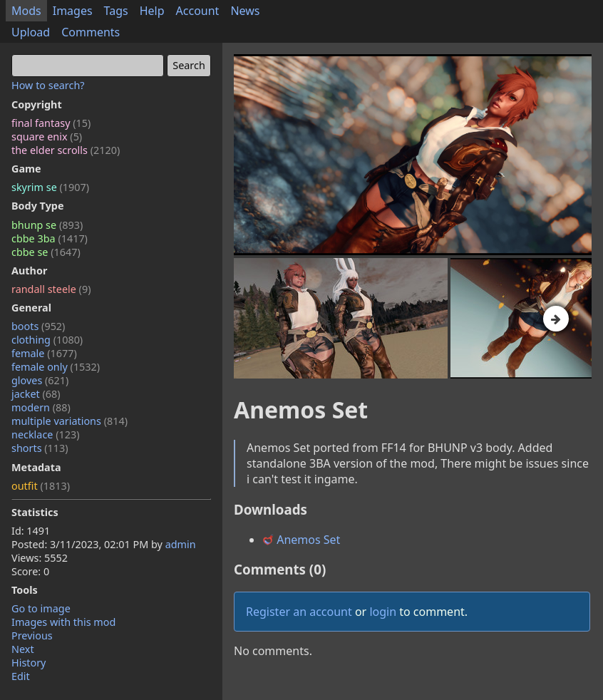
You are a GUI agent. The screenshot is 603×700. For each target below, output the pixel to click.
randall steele (51, 289)
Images (73, 11)
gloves (40, 380)
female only (56, 367)
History (29, 663)
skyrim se (50, 187)
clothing (47, 340)
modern (41, 407)
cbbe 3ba (50, 238)
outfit (41, 486)
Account (198, 11)
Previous (32, 635)
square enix (47, 137)
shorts (40, 448)
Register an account (299, 612)
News (245, 11)
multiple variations (69, 421)
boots (38, 326)
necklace (46, 434)
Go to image (41, 608)
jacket (36, 394)
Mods (26, 11)
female (44, 353)
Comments (91, 32)
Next (23, 649)
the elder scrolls (66, 150)
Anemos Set (301, 540)
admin (181, 544)
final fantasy (51, 123)
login (383, 612)
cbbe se (46, 252)
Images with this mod (63, 622)
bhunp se (47, 225)
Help (152, 11)
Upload (31, 32)
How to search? (48, 85)
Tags (116, 11)
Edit (21, 676)
